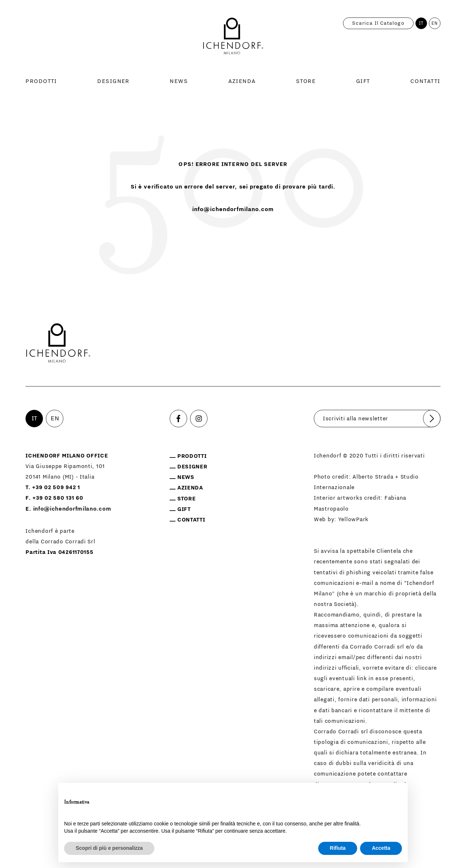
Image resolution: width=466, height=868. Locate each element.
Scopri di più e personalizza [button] (109, 848)
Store (306, 81)
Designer (113, 81)
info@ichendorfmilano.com (233, 209)
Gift (363, 81)
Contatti (425, 81)
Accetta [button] (381, 848)
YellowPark (353, 520)
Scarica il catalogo (378, 23)
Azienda (242, 81)
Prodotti (41, 81)
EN (435, 23)
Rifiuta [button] (338, 848)
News (179, 81)
